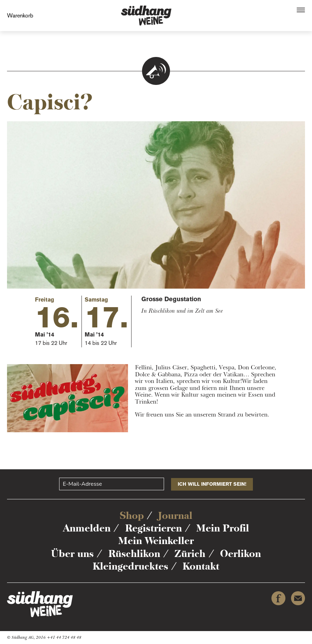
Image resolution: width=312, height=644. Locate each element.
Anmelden (87, 528)
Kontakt (201, 566)
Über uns (72, 553)
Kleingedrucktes (130, 566)
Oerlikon (240, 553)
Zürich (190, 553)
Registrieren (154, 528)
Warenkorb (20, 16)
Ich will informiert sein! (212, 484)
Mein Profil (223, 528)
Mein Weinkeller (156, 541)
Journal (175, 515)
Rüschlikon (134, 553)
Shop (132, 515)
